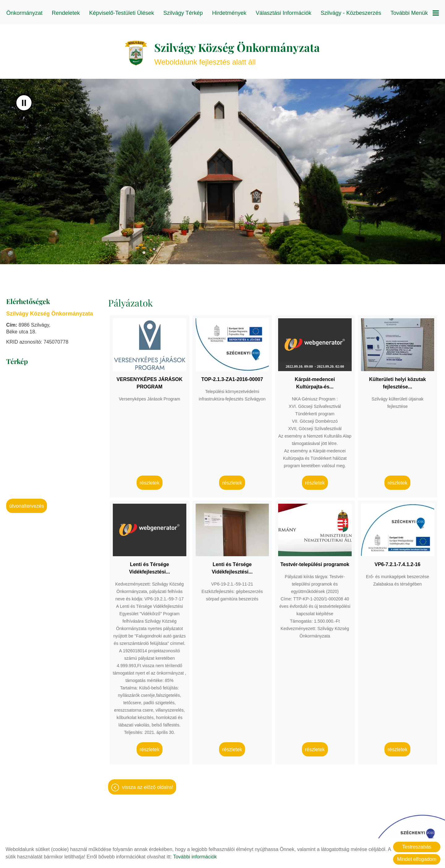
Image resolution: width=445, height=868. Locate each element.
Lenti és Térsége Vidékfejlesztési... (150, 565)
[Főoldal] (136, 50)
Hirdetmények (229, 13)
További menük (414, 13)
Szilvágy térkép (183, 13)
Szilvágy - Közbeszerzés (351, 13)
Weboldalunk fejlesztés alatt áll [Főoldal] (237, 50)
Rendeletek (66, 13)
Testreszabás (417, 847)
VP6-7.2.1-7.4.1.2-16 (398, 561)
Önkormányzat (25, 13)
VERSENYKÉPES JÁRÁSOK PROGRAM (149, 380)
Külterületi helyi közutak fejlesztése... (397, 380)
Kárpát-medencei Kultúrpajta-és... (315, 380)
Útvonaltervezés (27, 503)
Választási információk (283, 13)
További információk (195, 857)
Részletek (150, 480)
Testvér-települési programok (315, 561)
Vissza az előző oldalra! (148, 784)
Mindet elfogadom (417, 859)
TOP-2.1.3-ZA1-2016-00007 (232, 376)
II (24, 100)
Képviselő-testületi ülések (122, 13)
